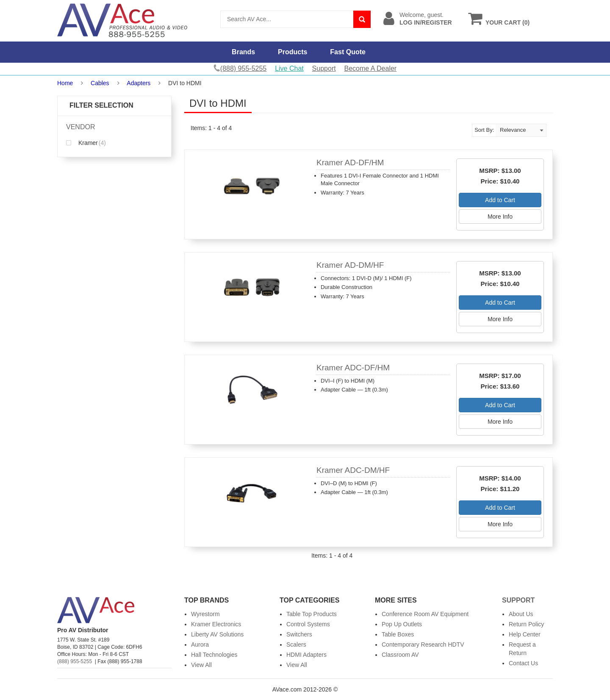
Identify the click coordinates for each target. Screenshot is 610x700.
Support (324, 68)
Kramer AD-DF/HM (350, 162)
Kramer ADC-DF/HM (353, 368)
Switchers (299, 634)
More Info (500, 217)
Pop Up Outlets (402, 624)
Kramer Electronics (216, 624)
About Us (521, 614)
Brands (243, 52)
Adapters (139, 83)
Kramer (86, 143)
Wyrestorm (205, 614)
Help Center (525, 634)
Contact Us (523, 663)
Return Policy (526, 624)
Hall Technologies (214, 655)
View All (201, 665)
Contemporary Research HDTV (423, 644)
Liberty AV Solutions (217, 634)
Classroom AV (400, 655)
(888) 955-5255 (75, 661)
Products (293, 52)
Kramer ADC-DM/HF (353, 470)
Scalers (296, 644)
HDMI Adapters (306, 655)
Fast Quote (348, 52)
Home (65, 83)
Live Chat (289, 68)
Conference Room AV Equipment (425, 614)
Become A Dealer (371, 68)
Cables (100, 83)
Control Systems (308, 624)
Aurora (200, 644)
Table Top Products (312, 614)
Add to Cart (500, 200)
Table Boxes (398, 634)
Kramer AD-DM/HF (350, 265)
